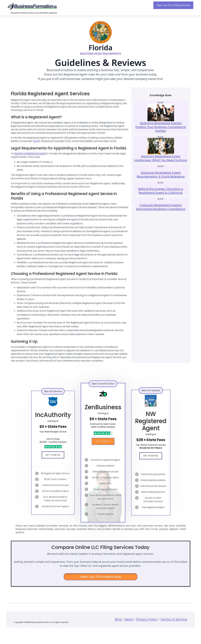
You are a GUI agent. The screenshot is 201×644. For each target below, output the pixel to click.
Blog (118, 629)
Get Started (53, 455)
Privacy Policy (147, 629)
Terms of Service (174, 629)
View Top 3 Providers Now (100, 577)
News (129, 629)
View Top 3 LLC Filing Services (173, 5)
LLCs (36, 141)
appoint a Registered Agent (30, 154)
